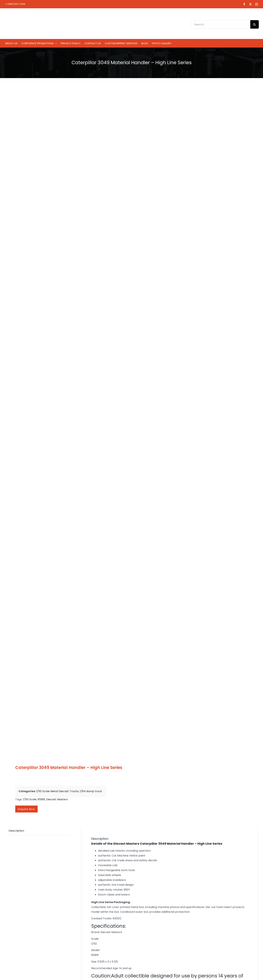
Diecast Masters (57, 799)
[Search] (255, 24)
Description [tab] (16, 831)
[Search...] (221, 24)
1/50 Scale (30, 799)
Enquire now (26, 809)
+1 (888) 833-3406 (15, 4)
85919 (41, 799)
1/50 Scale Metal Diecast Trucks (57, 791)
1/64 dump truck (91, 791)
